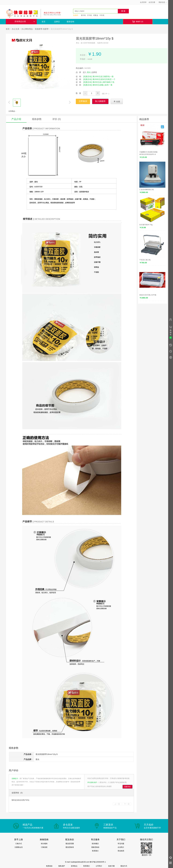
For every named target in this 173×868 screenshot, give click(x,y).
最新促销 (70, 22)
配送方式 (124, 866)
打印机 (90, 15)
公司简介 (99, 866)
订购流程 (44, 847)
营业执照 (121, 851)
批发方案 (111, 866)
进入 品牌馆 (90, 72)
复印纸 (83, 15)
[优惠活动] (88, 76)
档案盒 (96, 15)
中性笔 (102, 15)
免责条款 (49, 866)
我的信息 (163, 2)
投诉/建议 (95, 844)
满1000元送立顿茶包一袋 (103, 76)
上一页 (117, 804)
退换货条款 (95, 847)
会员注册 (152, 2)
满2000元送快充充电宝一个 (104, 79)
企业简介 (121, 847)
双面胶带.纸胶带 (42, 29)
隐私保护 (62, 866)
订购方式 (19, 844)
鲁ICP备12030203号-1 (98, 862)
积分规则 (44, 844)
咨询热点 (74, 866)
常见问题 (121, 844)
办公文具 (15, 29)
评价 (57, 119)
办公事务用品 (27, 29)
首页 (43, 22)
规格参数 (37, 119)
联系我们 (95, 851)
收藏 (117, 101)
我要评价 (127, 787)
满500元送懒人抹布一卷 (102, 85)
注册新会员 (19, 847)
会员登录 (143, 2)
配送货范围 (70, 844)
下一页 (127, 804)
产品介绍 (16, 119)
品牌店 (57, 22)
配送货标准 (70, 847)
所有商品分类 (25, 22)
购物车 (138, 22)
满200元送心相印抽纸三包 (103, 82)
